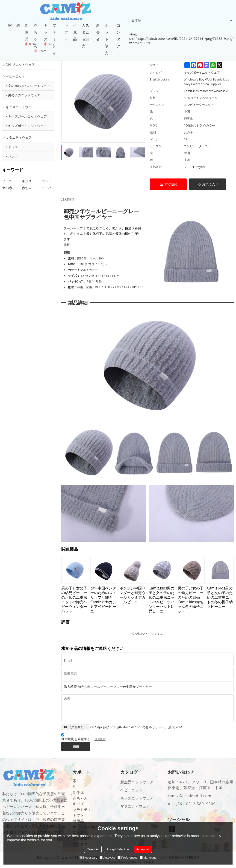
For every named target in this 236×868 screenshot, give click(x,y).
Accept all (143, 849)
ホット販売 (107, 39)
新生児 (27, 32)
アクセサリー (75, 727)
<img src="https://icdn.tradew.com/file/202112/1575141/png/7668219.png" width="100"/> (181, 39)
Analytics (107, 858)
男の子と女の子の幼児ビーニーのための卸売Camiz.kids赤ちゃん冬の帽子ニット (191, 599)
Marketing (148, 858)
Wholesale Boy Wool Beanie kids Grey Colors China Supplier (206, 82)
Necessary (88, 858)
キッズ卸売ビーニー (28, 181)
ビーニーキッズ (9, 181)
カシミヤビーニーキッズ (48, 181)
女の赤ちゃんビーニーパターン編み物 (9, 188)
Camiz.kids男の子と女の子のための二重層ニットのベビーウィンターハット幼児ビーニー (162, 599)
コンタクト (118, 39)
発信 (76, 747)
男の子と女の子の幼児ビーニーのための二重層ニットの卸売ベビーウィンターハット (74, 599)
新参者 (98, 32)
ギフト (66, 32)
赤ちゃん (35, 36)
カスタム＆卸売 (86, 36)
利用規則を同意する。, (83, 738)
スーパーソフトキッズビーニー (48, 188)
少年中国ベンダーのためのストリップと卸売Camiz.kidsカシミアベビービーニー (103, 599)
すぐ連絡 (171, 184)
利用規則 (100, 739)
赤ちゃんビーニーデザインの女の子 (28, 188)
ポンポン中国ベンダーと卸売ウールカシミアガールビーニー (133, 595)
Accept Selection (118, 849)
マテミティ (54, 39)
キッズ (46, 32)
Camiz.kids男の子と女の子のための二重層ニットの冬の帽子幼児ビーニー (220, 597)
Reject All (93, 849)
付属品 (75, 32)
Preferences (127, 858)
